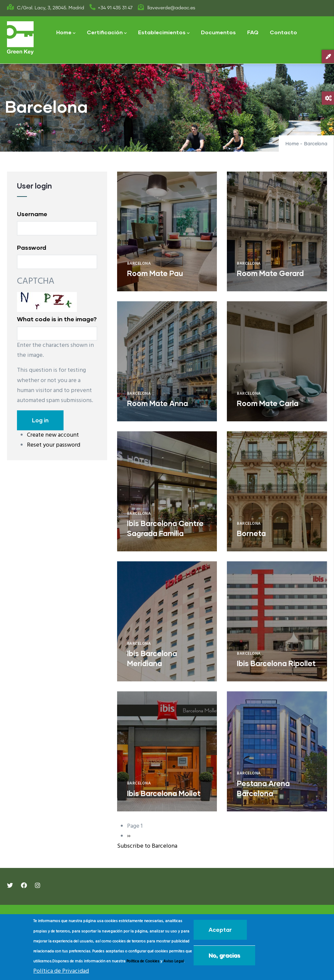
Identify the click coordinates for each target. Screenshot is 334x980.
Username (32, 214)
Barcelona (139, 264)
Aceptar (220, 930)
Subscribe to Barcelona (147, 846)
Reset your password (54, 445)
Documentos (218, 32)
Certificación (107, 33)
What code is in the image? (57, 319)
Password (32, 247)
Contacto (283, 32)
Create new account (53, 435)
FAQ (253, 32)
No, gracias (224, 955)
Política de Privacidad (61, 971)
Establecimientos (164, 33)
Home (66, 33)
